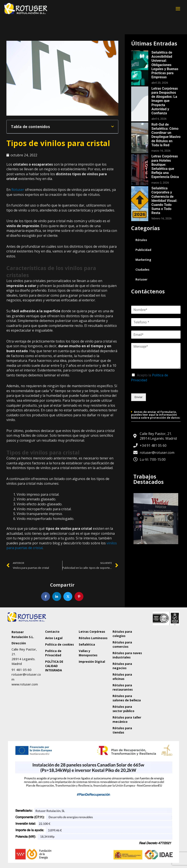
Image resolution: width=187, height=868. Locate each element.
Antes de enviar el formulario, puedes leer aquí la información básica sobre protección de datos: (156, 415)
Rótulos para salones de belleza (127, 698)
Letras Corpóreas (92, 632)
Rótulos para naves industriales (127, 655)
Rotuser (18, 190)
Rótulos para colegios (122, 634)
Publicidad (143, 250)
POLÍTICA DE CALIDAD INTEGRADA (54, 666)
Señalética (87, 644)
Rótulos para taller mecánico (127, 719)
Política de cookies (59, 644)
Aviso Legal (54, 638)
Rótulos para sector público (123, 709)
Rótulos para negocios (122, 666)
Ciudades (142, 269)
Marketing (143, 260)
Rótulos (141, 240)
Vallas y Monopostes (88, 653)
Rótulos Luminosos (93, 638)
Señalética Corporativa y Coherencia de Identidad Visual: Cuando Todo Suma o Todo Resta (164, 201)
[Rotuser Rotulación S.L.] (161, 661)
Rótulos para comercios (122, 644)
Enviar (139, 397)
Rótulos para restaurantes (123, 687)
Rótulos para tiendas (122, 730)
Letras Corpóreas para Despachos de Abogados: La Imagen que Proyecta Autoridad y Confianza (165, 101)
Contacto (52, 632)
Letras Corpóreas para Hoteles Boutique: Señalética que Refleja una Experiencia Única (165, 167)
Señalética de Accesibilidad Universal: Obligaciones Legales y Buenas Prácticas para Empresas (165, 65)
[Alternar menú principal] (178, 9)
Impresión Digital (92, 662)
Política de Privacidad (53, 653)
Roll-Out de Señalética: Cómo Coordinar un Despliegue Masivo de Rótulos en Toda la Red (166, 135)
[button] (113, 127)
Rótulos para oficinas (122, 677)
